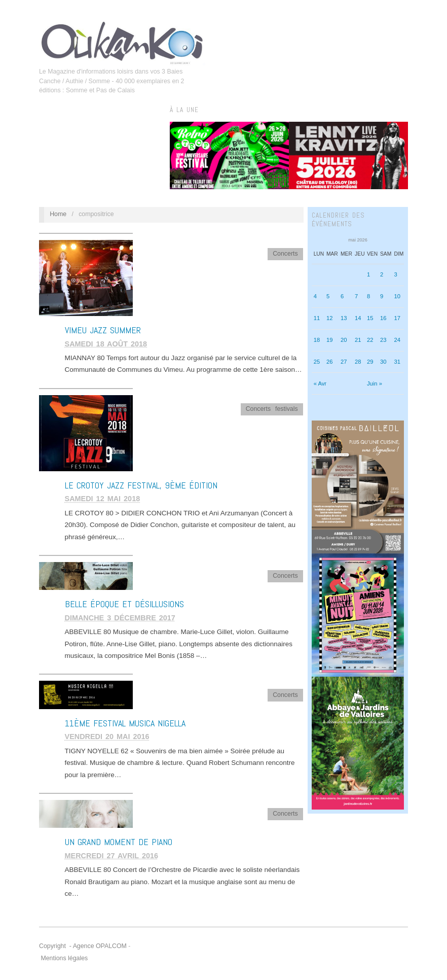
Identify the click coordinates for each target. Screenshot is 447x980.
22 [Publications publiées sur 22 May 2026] (370, 340)
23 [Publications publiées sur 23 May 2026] (383, 340)
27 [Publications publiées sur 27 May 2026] (344, 362)
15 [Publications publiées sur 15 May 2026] (370, 318)
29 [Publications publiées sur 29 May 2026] (370, 362)
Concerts (285, 254)
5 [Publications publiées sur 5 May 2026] (328, 296)
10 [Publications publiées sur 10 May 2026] (397, 296)
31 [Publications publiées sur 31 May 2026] (397, 362)
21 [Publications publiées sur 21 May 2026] (358, 340)
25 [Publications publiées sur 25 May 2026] (317, 362)
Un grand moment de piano (119, 842)
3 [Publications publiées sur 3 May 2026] (395, 274)
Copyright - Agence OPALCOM (83, 946)
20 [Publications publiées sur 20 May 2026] (344, 340)
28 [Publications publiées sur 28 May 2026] (358, 362)
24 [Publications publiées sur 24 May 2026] (397, 340)
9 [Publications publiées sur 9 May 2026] (382, 296)
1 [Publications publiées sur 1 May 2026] (368, 274)
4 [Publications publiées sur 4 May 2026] (315, 296)
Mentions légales (64, 958)
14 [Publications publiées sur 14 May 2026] (358, 318)
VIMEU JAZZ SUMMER (103, 330)
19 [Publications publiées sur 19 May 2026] (330, 340)
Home (58, 214)
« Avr (320, 383)
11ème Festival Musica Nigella (125, 723)
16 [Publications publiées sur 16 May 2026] (383, 318)
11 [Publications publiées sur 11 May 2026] (317, 318)
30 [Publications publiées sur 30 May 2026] (383, 362)
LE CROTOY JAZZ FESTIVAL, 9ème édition (141, 485)
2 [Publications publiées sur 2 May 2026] (382, 274)
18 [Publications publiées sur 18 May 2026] (317, 340)
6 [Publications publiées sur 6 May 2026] (342, 296)
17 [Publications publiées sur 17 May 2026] (397, 318)
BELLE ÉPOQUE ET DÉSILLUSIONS (124, 604)
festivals (287, 409)
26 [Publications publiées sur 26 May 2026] (330, 362)
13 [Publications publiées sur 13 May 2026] (344, 318)
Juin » (375, 383)
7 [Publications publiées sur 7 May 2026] (356, 296)
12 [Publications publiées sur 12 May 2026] (330, 318)
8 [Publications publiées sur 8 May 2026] (368, 296)
